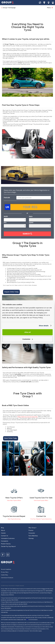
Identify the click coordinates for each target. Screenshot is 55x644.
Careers (3, 533)
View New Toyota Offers (14, 500)
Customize (28, 339)
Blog (2, 528)
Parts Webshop (33, 536)
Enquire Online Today (11, 292)
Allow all (28, 332)
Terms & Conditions (6, 569)
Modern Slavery (6, 544)
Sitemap (31, 538)
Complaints (5, 541)
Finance (31, 530)
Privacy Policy (5, 572)
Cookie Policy (5, 575)
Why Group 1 (32, 528)
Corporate (32, 533)
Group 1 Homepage (8, 8)
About (3, 530)
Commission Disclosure (7, 578)
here (27, 620)
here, (44, 589)
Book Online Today (11, 438)
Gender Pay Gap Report (8, 546)
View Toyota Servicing (14, 519)
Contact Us (4, 536)
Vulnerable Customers (8, 538)
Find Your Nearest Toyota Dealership (41, 519)
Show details (44, 326)
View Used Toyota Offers (41, 500)
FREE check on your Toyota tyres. (27, 417)
